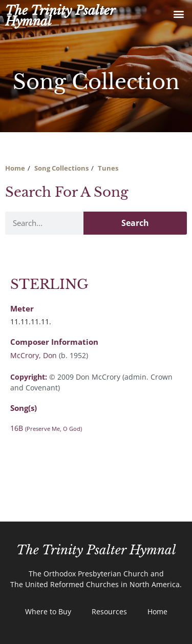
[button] (178, 14)
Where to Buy (48, 611)
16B (46, 428)
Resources (109, 611)
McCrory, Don (34, 355)
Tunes (108, 168)
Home (15, 168)
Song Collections (61, 168)
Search (135, 223)
